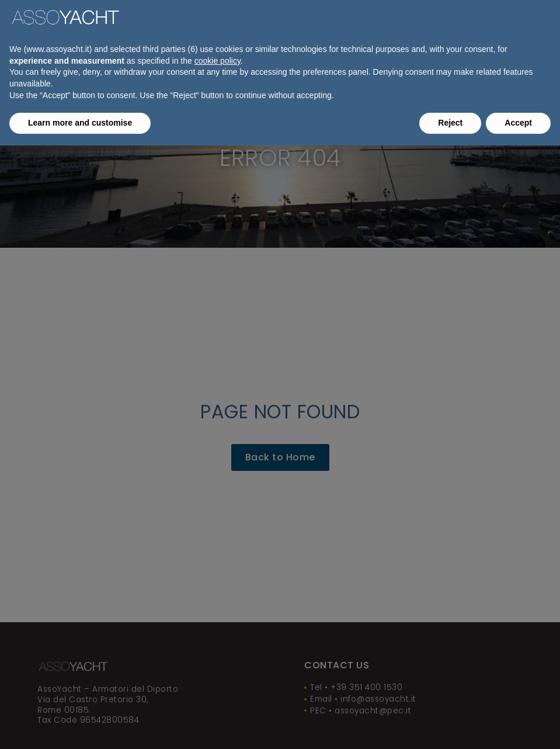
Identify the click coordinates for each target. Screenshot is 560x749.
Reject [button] (450, 123)
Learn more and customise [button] (80, 123)
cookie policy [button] (218, 61)
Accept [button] (518, 123)
